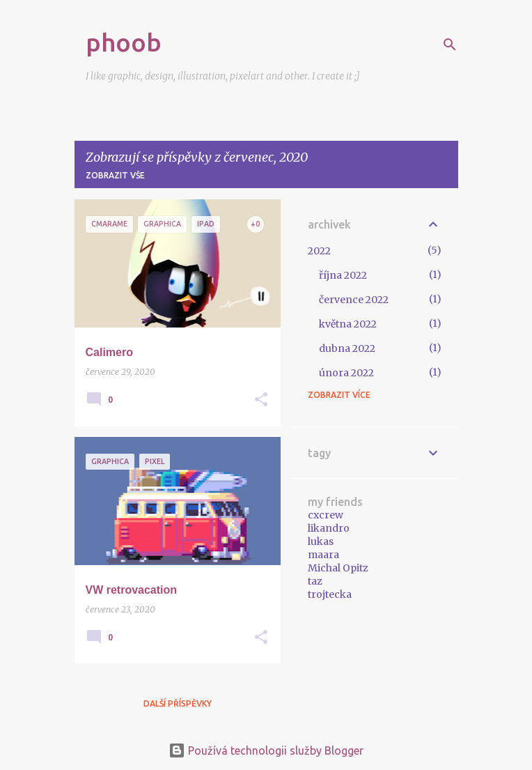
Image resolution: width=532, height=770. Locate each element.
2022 (319, 251)
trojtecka (330, 594)
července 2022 (354, 300)
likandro (329, 528)
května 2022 (348, 324)
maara (323, 555)
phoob (124, 42)
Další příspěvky (178, 703)
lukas (321, 541)
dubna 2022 (347, 348)
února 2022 (346, 373)
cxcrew (326, 515)
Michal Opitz (338, 568)
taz (315, 581)
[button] (261, 400)
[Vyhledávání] (450, 45)
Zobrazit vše (115, 175)
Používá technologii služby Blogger (266, 750)
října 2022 (343, 275)
